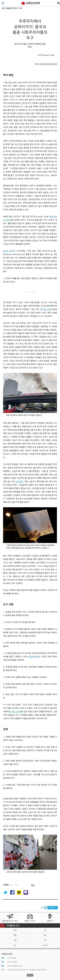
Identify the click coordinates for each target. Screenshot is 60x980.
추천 (42, 908)
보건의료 (45, 945)
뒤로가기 (53, 908)
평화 (45, 935)
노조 (15, 945)
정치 (15, 930)
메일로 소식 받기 (30, 921)
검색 (58, 3)
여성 (45, 930)
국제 (45, 940)
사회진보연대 (31, 3)
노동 (15, 940)
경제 (15, 935)
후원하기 (50, 921)
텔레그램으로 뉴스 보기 (10, 921)
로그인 (30, 975)
